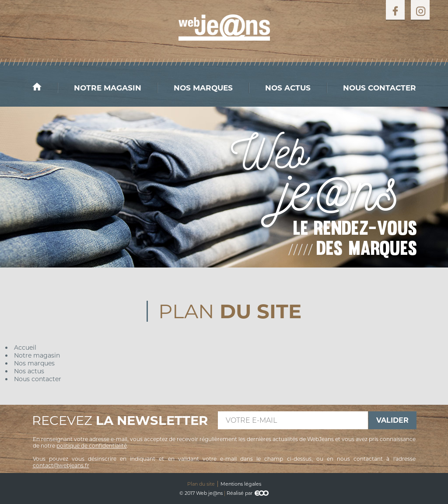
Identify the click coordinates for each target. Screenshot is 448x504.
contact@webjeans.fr (61, 465)
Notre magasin (108, 88)
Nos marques (203, 88)
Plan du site (201, 484)
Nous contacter (380, 88)
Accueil (45, 87)
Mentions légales (241, 484)
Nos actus (288, 88)
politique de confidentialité (92, 446)
